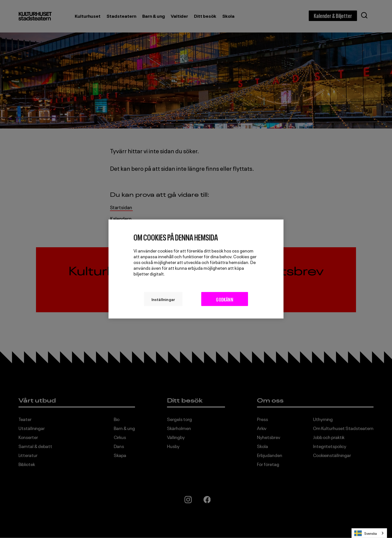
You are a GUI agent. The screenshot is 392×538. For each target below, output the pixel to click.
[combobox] (369, 533)
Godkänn (225, 299)
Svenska (365, 533)
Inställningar (163, 299)
